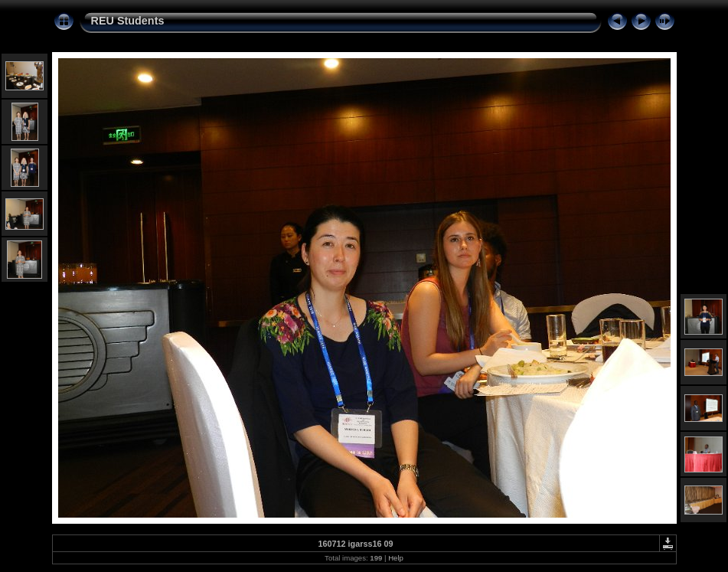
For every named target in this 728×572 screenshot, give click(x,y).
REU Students (128, 21)
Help (396, 558)
